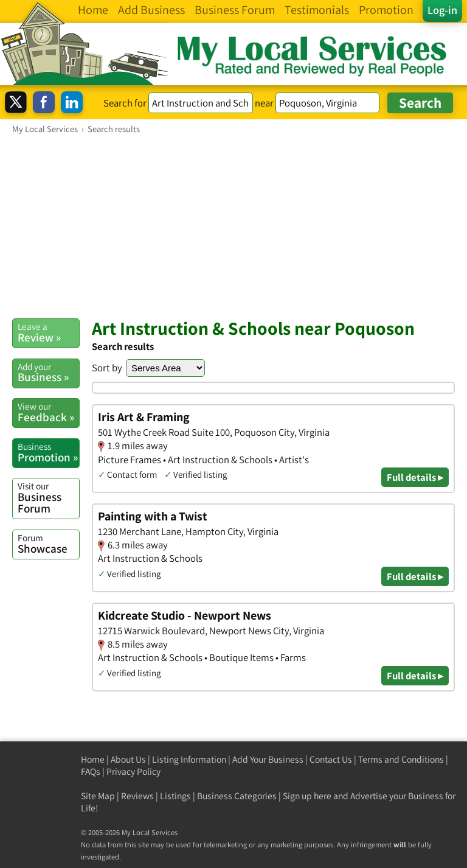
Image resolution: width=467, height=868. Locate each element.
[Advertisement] (233, 226)
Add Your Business (268, 759)
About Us (128, 759)
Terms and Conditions (401, 759)
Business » (48, 373)
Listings (175, 796)
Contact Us (331, 759)
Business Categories (237, 796)
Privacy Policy (133, 772)
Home (93, 759)
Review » (48, 332)
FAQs (91, 772)
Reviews (137, 796)
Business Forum (48, 498)
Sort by (107, 368)
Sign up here (307, 796)
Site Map (98, 796)
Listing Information (189, 759)
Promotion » (48, 452)
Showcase (48, 544)
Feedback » (48, 412)
